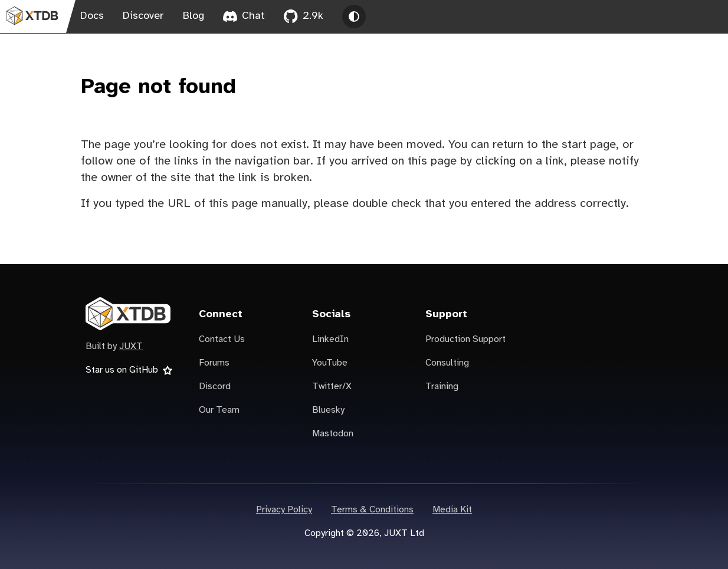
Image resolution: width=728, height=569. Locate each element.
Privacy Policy (284, 510)
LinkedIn (330, 339)
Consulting (447, 363)
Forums (214, 363)
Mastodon (333, 434)
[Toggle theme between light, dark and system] (354, 17)
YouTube (330, 363)
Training (442, 387)
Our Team (219, 410)
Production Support (465, 339)
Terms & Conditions (372, 510)
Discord (215, 387)
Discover (143, 16)
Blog (194, 16)
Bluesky (328, 410)
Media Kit (452, 510)
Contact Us (222, 339)
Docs (92, 16)
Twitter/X (332, 387)
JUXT (131, 346)
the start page (579, 145)
